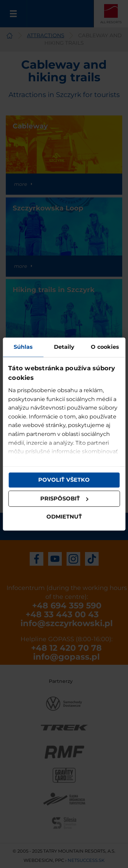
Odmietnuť (64, 517)
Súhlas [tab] (23, 347)
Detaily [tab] (64, 347)
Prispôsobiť (65, 499)
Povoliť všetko (64, 480)
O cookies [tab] (105, 347)
